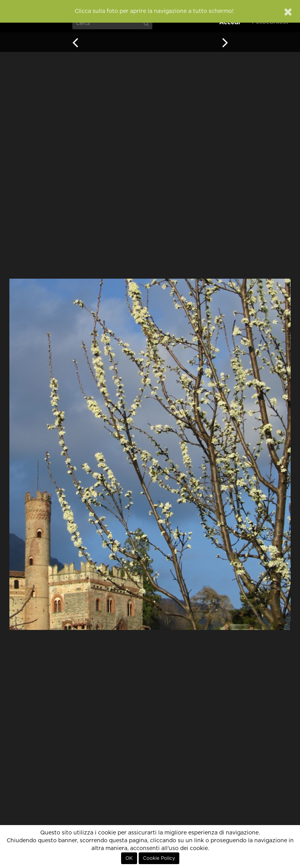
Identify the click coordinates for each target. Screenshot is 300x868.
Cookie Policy (159, 858)
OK (129, 858)
